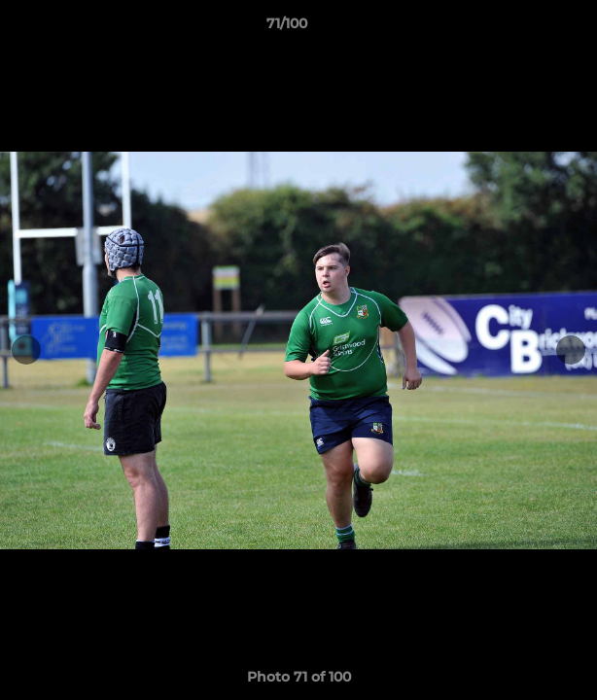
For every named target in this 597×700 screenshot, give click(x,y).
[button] (527, 28)
